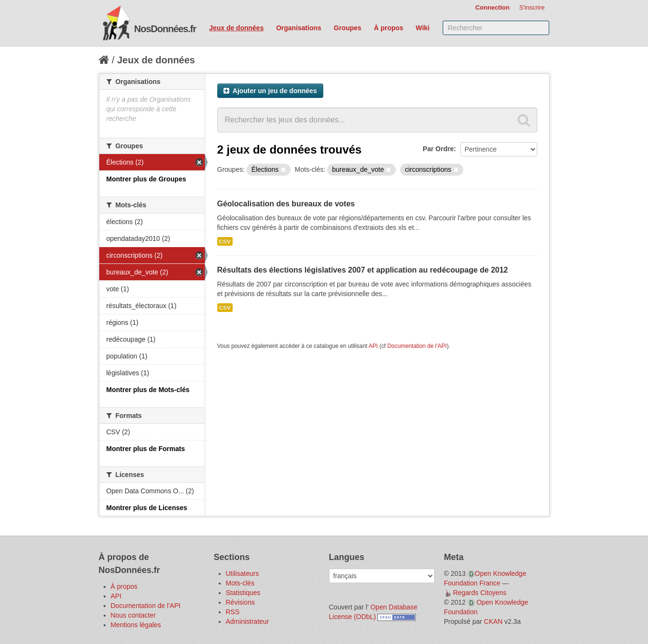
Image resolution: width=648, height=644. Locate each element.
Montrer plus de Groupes (146, 179)
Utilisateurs (242, 573)
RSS (233, 612)
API (373, 346)
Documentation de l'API (417, 346)
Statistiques (243, 593)
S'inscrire (532, 7)
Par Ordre (438, 149)
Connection (493, 7)
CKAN (493, 621)
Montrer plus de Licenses (147, 508)
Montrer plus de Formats (146, 449)
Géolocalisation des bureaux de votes (286, 204)
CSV (225, 241)
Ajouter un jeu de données (270, 91)
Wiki (423, 28)
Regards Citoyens (479, 593)
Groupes (348, 28)
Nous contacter (133, 615)
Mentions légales (136, 625)
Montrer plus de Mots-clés (148, 390)
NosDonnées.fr (165, 29)
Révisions (241, 602)
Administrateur (247, 621)
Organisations (299, 28)
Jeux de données (236, 28)
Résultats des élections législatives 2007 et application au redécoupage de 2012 (363, 270)
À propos (388, 28)
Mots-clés (240, 583)
